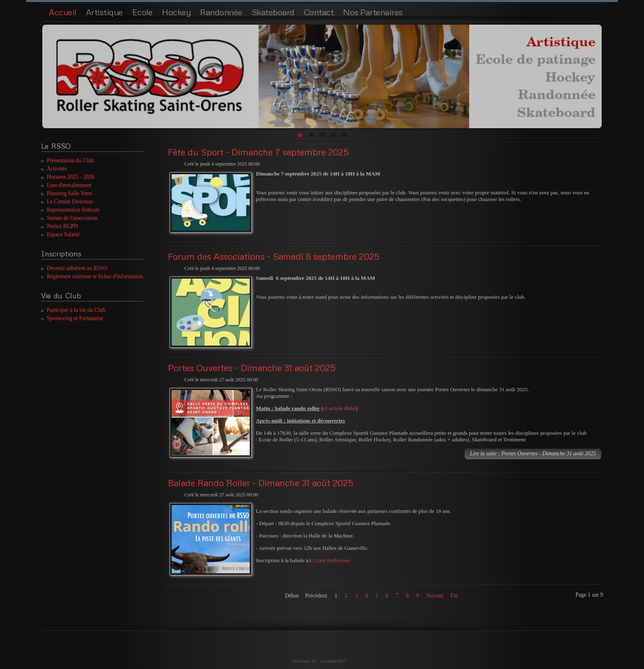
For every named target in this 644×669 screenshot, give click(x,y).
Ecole (143, 12)
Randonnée (221, 12)
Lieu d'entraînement (69, 185)
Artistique (104, 12)
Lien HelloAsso (333, 560)
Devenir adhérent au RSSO (77, 268)
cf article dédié (339, 408)
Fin (454, 596)
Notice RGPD (62, 226)
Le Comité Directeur (70, 202)
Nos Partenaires (373, 12)
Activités (57, 169)
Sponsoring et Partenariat (75, 318)
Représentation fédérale (73, 210)
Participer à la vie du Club (76, 310)
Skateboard (273, 12)
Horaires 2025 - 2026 (71, 177)
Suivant (435, 596)
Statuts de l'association (72, 218)
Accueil (63, 12)
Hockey (176, 12)
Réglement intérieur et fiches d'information (95, 276)
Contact (319, 12)
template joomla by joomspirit (322, 661)
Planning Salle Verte (70, 193)
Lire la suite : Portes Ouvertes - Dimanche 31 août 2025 (533, 453)
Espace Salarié (63, 234)
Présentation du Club (70, 160)
